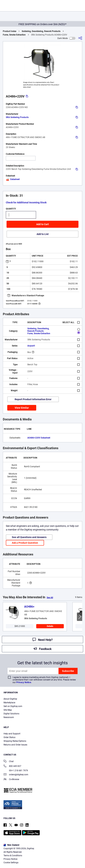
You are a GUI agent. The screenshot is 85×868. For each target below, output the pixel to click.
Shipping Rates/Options (15, 741)
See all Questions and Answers (29, 537)
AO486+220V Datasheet (39, 438)
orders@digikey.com (16, 775)
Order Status (9, 737)
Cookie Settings (11, 863)
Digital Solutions (11, 714)
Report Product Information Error (33, 399)
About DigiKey (10, 699)
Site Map (8, 710)
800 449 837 (12, 766)
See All (50, 598)
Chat (9, 762)
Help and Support (12, 734)
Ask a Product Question (25, 543)
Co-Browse (11, 780)
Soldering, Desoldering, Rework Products (41, 31)
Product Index (10, 31)
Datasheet (13, 179)
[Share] (80, 38)
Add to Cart (42, 224)
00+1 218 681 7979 (16, 771)
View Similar (22, 408)
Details (50, 626)
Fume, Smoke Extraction (14, 35)
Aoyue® (31, 346)
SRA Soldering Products (17, 117)
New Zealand (11, 845)
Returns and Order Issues (15, 745)
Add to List (43, 234)
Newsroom (9, 717)
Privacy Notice (24, 682)
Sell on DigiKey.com (13, 706)
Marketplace (9, 703)
